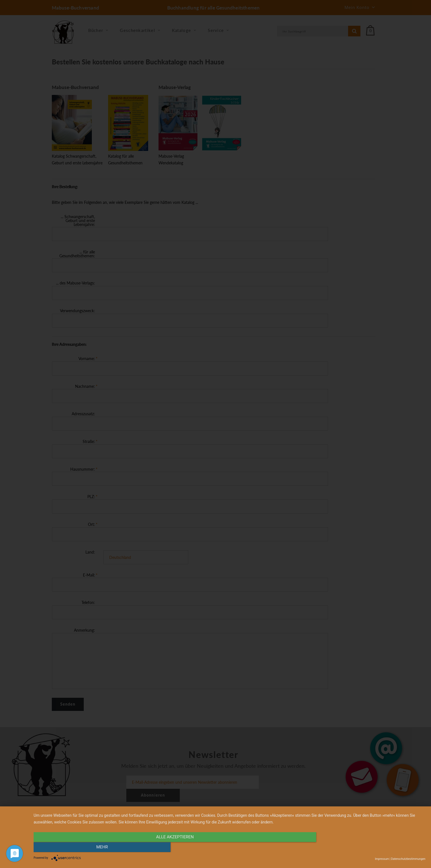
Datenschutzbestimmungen (408, 859)
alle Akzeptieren (171, 848)
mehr (367, 848)
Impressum (382, 859)
